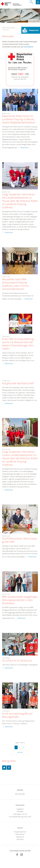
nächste (20, 752)
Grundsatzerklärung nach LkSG (20, 817)
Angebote (20, 809)
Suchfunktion (28, 47)
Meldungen (6, 30)
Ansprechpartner (20, 832)
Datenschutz (20, 834)
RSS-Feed (20, 839)
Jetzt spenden (20, 794)
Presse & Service (11, 28)
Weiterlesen (25, 148)
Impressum (20, 837)
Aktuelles (20, 811)
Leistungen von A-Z (20, 814)
